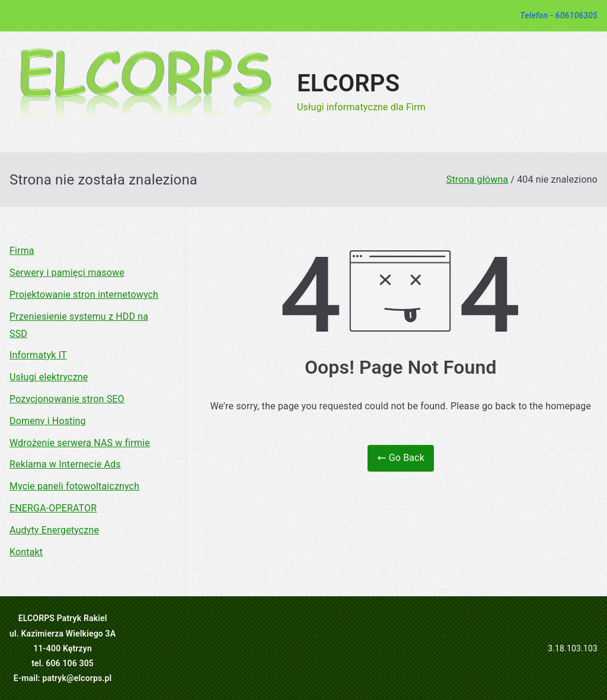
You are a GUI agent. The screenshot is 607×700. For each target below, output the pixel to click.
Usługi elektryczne (49, 377)
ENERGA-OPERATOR (53, 508)
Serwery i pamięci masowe (67, 273)
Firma (22, 251)
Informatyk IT (38, 355)
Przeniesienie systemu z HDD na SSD (79, 325)
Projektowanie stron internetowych (84, 295)
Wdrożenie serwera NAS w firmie (80, 443)
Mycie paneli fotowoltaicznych (74, 486)
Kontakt (26, 552)
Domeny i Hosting (48, 421)
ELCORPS (348, 83)
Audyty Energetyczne (54, 530)
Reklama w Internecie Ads (65, 464)
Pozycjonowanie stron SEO (67, 399)
